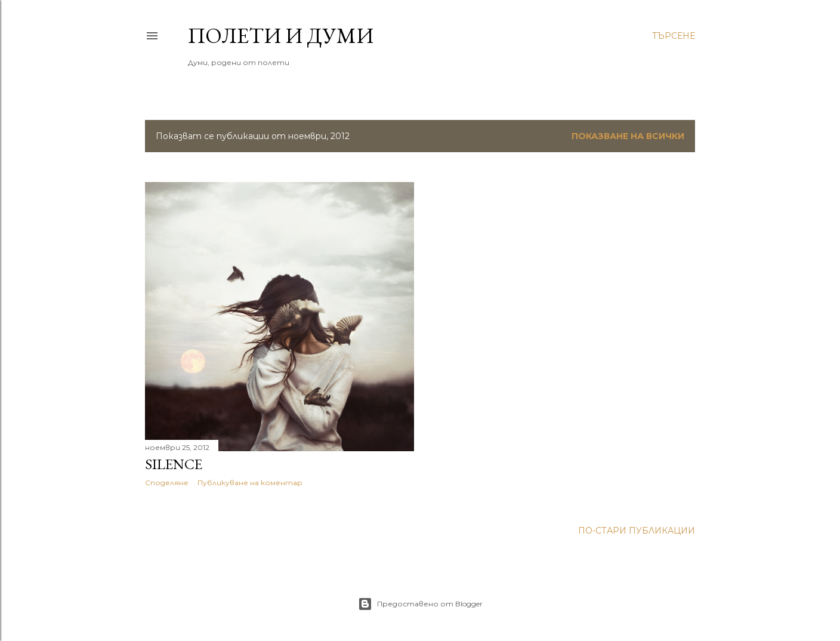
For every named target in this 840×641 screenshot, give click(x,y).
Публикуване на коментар (250, 483)
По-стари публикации (637, 531)
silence (174, 464)
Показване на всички (628, 136)
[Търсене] (674, 36)
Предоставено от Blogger (420, 604)
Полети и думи (281, 36)
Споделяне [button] (167, 483)
